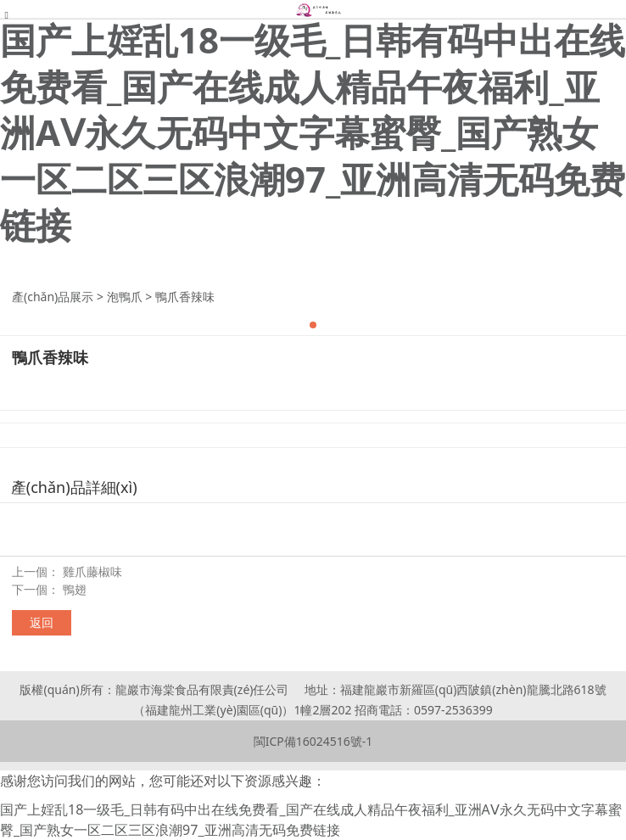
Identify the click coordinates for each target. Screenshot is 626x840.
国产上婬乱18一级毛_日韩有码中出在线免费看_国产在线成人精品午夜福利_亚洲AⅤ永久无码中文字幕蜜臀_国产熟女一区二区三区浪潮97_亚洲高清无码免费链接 (313, 132)
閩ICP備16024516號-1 (313, 741)
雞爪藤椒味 (92, 571)
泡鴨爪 (125, 297)
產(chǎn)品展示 (53, 297)
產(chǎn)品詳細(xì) (74, 487)
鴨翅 (75, 589)
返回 (42, 622)
